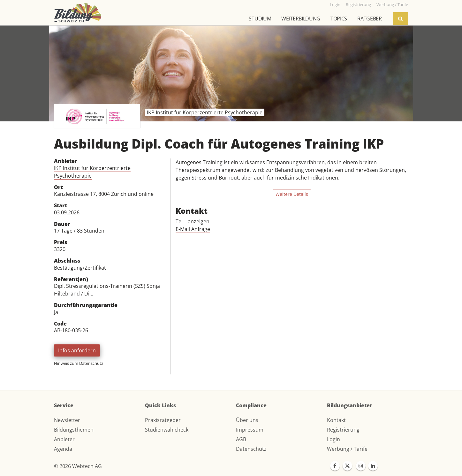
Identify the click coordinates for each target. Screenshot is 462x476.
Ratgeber (369, 19)
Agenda (63, 449)
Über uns (247, 420)
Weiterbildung (301, 19)
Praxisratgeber (163, 420)
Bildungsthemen (74, 430)
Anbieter (64, 439)
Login (333, 439)
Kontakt (336, 420)
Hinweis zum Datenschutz (79, 363)
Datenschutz (251, 449)
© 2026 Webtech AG (78, 466)
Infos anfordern (77, 350)
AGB (241, 439)
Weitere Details (292, 194)
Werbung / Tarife (347, 449)
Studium (260, 19)
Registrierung (343, 430)
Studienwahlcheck (167, 430)
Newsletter (67, 420)
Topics (339, 19)
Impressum (250, 430)
